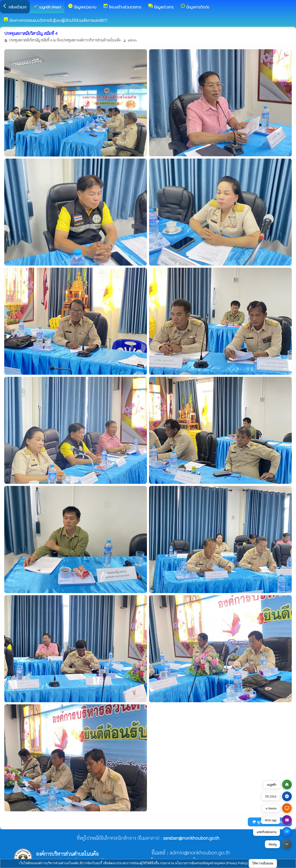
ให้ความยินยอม (263, 863)
